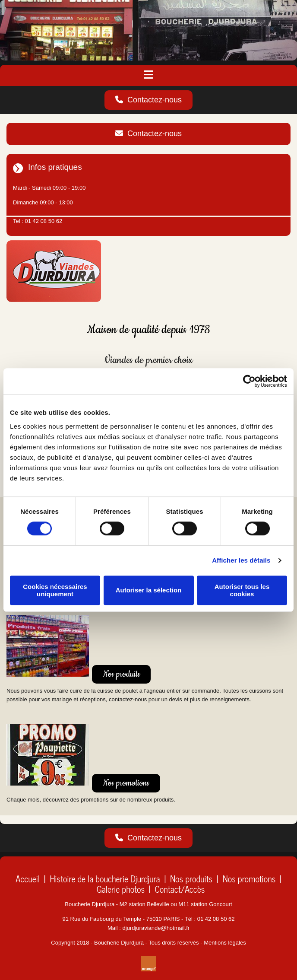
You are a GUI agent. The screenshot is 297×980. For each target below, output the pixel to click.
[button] (148, 100)
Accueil (28, 879)
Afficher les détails (241, 560)
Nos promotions (249, 879)
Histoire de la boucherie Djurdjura (105, 879)
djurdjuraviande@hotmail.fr (156, 928)
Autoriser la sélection (149, 590)
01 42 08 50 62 (43, 221)
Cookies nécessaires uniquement (55, 590)
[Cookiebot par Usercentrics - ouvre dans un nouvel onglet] (249, 381)
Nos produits (191, 879)
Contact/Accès (180, 889)
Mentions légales (225, 943)
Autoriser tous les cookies (242, 590)
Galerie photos (121, 889)
